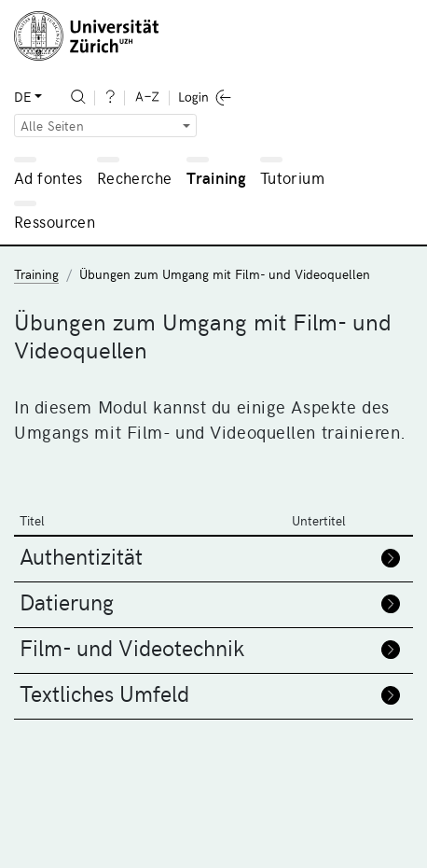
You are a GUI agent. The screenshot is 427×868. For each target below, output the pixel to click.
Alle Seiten (52, 126)
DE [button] (22, 97)
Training (216, 177)
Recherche (135, 177)
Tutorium (292, 177)
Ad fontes (48, 177)
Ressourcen (55, 221)
